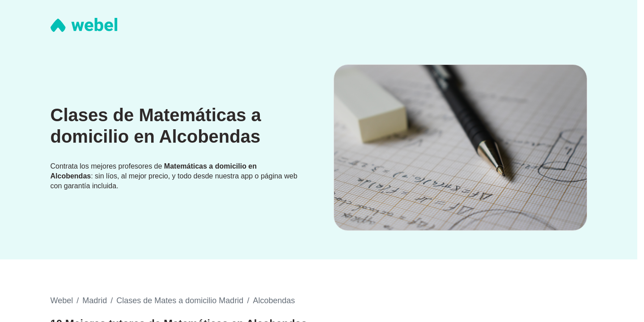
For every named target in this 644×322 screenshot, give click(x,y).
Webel (62, 301)
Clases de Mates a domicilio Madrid (180, 301)
